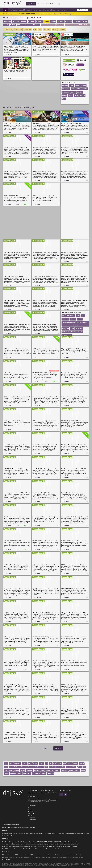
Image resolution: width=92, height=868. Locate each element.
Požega (87, 833)
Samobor (26, 833)
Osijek (14, 833)
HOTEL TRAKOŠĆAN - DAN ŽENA (52, 844)
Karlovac (33, 833)
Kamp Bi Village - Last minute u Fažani (27, 842)
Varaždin (21, 833)
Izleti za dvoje (11, 855)
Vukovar (83, 833)
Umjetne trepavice (55, 857)
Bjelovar (74, 833)
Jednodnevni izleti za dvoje (75, 855)
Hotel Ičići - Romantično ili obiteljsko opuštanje (32, 849)
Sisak (37, 833)
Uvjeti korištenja (32, 812)
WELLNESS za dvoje (46, 857)
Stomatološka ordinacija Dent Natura (11, 849)
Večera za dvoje (64, 855)
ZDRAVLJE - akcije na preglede (33, 857)
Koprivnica (58, 833)
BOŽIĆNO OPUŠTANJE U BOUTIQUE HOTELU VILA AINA (49, 842)
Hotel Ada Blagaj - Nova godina (70, 842)
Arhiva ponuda (31, 818)
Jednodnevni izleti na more (9, 857)
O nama (30, 810)
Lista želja (41, 4)
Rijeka (10, 833)
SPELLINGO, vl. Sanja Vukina (72, 846)
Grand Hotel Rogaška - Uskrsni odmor (69, 844)
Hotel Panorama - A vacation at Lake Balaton (33, 844)
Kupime (4, 827)
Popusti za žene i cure (21, 857)
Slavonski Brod (42, 833)
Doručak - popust (27, 855)
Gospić (9, 836)
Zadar (17, 833)
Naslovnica (30, 808)
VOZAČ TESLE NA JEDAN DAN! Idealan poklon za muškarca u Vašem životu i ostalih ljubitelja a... (47, 14)
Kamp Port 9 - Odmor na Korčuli (10, 842)
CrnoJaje (15, 827)
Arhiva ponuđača (32, 820)
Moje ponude (31, 814)
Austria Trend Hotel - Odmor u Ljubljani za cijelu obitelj (39, 846)
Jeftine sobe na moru (78, 857)
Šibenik (48, 833)
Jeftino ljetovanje (6, 859)
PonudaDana (10, 827)
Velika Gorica (64, 833)
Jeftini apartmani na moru (66, 857)
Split (7, 833)
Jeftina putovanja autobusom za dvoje (40, 855)
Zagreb (31, 4)
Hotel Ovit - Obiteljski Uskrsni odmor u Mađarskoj (14, 846)
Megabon (24, 827)
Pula (30, 833)
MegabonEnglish (31, 827)
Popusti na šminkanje (55, 855)
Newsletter (50, 4)
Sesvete (70, 833)
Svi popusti (5, 855)
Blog (58, 4)
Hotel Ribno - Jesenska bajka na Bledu (52, 849)
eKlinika (20, 827)
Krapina (79, 833)
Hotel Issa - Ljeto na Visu (59, 846)
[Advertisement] (46, 69)
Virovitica (5, 836)
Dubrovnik (53, 833)
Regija (12, 836)
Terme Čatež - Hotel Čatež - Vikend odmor (12, 844)
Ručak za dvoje (19, 855)
